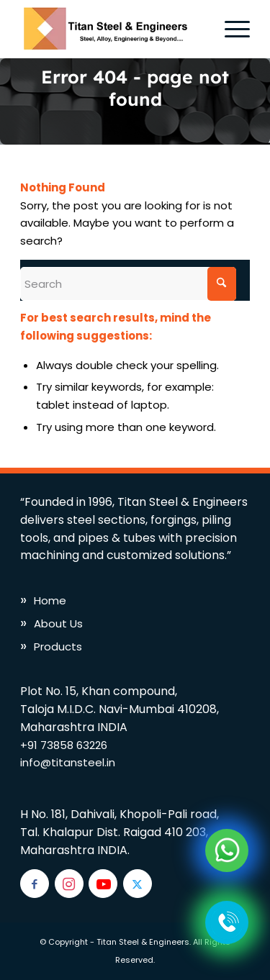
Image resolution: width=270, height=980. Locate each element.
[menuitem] (230, 29)
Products (58, 646)
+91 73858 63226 (64, 745)
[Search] (128, 284)
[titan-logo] (112, 29)
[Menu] (230, 29)
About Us (58, 623)
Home (50, 600)
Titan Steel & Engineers (143, 942)
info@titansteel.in (68, 762)
